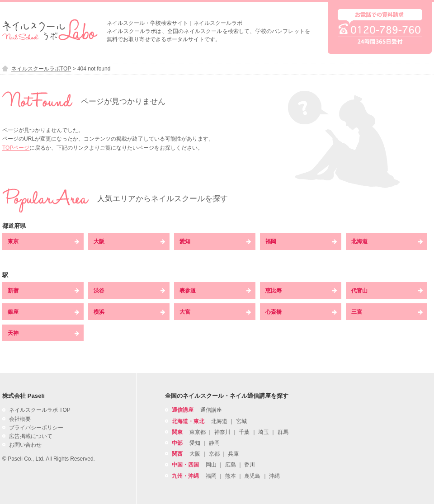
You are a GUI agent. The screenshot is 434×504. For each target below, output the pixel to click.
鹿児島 (252, 476)
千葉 (244, 432)
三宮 (387, 312)
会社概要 (20, 419)
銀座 (43, 312)
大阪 (129, 241)
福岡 (301, 241)
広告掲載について (31, 436)
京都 (214, 454)
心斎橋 (301, 312)
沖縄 (274, 476)
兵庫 (233, 454)
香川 (250, 465)
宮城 (241, 421)
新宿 (43, 291)
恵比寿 (301, 291)
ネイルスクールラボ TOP (40, 410)
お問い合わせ (25, 445)
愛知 (215, 241)
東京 (43, 241)
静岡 (214, 443)
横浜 (129, 312)
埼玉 (264, 432)
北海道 (387, 241)
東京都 (198, 432)
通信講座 (211, 410)
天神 (43, 333)
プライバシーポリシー (36, 428)
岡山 (211, 465)
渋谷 (129, 291)
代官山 (387, 291)
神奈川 (222, 432)
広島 (231, 465)
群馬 (283, 432)
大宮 (215, 312)
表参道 (215, 291)
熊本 (231, 476)
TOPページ (16, 148)
